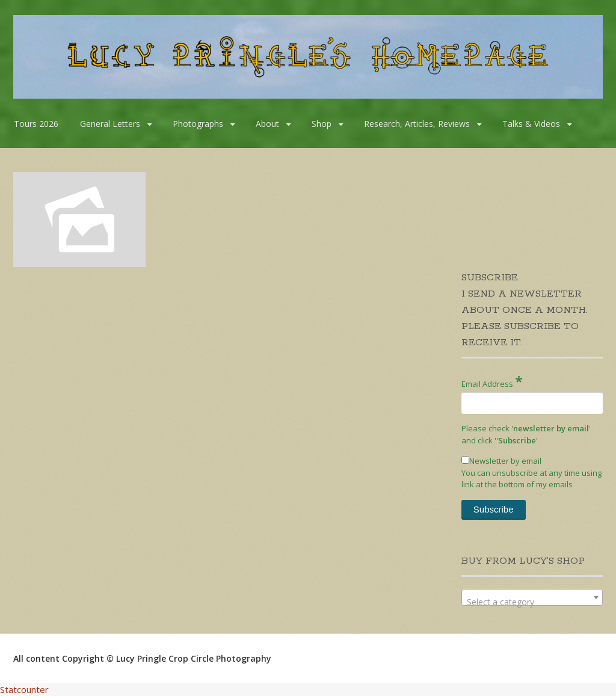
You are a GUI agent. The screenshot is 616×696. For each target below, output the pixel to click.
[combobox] (532, 597)
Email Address (492, 381)
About (267, 124)
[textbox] (532, 602)
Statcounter (24, 689)
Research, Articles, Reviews (417, 124)
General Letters (110, 124)
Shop (322, 124)
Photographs (198, 124)
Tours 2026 (36, 124)
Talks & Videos (531, 124)
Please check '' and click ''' (526, 434)
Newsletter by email (501, 461)
